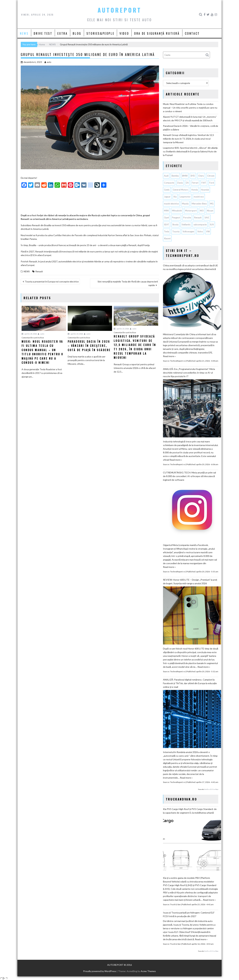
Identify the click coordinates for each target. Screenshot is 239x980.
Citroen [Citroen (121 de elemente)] (211, 176)
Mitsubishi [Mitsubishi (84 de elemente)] (177, 211)
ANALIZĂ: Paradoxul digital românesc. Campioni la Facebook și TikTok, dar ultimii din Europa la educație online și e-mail (190, 683)
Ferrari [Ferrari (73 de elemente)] (195, 183)
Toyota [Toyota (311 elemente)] (176, 231)
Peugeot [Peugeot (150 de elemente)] (176, 218)
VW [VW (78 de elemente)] (208, 231)
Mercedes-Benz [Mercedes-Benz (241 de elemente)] (199, 204)
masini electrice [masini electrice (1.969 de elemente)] (171, 204)
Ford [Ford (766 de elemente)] (212, 183)
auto (48, 62)
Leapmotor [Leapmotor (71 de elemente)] (185, 197)
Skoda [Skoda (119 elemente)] (175, 225)
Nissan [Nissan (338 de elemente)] (210, 211)
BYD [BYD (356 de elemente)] (193, 176)
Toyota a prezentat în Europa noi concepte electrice (52, 282)
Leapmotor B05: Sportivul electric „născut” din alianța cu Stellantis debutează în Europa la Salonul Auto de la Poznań (190, 151)
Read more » (169, 356)
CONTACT (192, 33)
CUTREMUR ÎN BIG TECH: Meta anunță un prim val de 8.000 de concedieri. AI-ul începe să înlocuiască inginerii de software (190, 476)
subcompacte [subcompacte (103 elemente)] (200, 225)
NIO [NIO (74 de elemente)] (202, 211)
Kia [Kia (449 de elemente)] (175, 197)
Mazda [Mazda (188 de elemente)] (185, 204)
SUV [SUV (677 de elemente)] (212, 225)
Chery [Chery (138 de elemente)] (201, 176)
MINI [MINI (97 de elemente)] (166, 211)
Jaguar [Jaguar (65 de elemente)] (167, 197)
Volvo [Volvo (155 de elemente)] (200, 231)
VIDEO (124, 33)
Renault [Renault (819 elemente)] (198, 218)
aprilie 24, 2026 (29, 334)
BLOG (77, 33)
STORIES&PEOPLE (100, 33)
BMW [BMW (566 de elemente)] (185, 176)
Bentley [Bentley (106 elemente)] (175, 176)
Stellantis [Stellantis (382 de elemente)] (186, 225)
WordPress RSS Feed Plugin (211, 789)
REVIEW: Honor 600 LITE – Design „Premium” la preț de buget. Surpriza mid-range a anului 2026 (190, 582)
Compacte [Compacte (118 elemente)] (169, 183)
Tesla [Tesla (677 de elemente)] (167, 231)
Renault (39, 271)
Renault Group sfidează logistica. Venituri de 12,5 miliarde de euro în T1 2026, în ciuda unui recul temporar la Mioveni (188, 139)
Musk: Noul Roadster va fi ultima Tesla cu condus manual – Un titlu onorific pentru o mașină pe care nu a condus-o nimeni (190, 108)
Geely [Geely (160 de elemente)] (167, 190)
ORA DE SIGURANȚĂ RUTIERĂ (157, 33)
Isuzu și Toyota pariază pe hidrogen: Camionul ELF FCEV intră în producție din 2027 (189, 914)
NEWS (24, 33)
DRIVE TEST (43, 33)
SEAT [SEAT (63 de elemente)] (167, 225)
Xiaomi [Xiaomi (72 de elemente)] (167, 238)
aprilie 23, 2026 (75, 334)
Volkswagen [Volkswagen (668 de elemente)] (188, 231)
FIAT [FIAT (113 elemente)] (204, 183)
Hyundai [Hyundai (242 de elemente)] (205, 190)
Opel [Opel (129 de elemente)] (166, 218)
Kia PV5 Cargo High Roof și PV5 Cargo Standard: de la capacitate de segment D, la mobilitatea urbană (190, 811)
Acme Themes (148, 971)
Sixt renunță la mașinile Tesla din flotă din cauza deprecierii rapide (128, 283)
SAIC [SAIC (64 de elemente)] (207, 218)
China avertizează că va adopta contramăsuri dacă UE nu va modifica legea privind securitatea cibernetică (190, 267)
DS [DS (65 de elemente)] (187, 183)
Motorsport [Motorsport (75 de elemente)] (191, 211)
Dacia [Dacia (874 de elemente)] (180, 183)
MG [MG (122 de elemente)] (212, 204)
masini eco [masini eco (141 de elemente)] (199, 197)
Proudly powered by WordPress (100, 971)
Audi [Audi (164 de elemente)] (166, 176)
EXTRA (62, 33)
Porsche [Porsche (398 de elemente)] (187, 218)
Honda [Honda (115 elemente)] (195, 190)
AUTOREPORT (119, 10)
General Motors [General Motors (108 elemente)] (180, 190)
